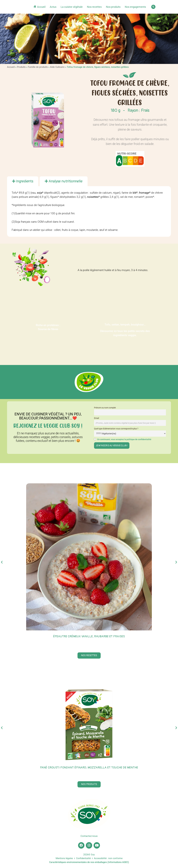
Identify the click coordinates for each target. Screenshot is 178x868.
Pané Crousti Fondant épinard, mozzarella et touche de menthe (89, 768)
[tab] (23, 181)
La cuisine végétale (72, 7)
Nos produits (113, 7)
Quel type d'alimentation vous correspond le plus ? (116, 429)
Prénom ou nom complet (105, 408)
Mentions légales (64, 859)
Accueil (11, 67)
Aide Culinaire (57, 67)
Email (96, 418)
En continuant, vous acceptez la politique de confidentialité (124, 439)
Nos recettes (94, 7)
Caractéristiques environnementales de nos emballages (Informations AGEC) (89, 863)
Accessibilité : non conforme (108, 859)
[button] (153, 7)
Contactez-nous (89, 836)
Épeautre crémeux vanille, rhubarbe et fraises (89, 636)
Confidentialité (83, 859)
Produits (21, 67)
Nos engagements (135, 7)
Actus (53, 7)
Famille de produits (38, 67)
